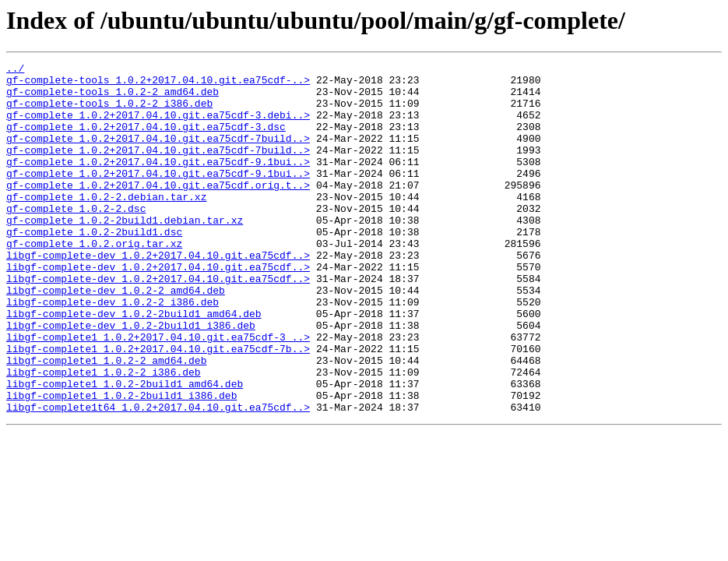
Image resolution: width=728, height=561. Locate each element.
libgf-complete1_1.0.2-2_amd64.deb (106, 421)
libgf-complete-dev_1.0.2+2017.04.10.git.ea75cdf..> (158, 295)
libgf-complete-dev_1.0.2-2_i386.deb (113, 351)
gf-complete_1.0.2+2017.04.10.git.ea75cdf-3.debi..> (158, 126)
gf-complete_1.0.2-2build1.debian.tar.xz (125, 252)
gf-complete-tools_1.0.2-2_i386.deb (109, 112)
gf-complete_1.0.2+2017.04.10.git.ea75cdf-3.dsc (146, 140)
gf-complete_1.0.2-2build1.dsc (94, 266)
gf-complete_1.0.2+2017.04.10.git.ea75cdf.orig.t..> (158, 210)
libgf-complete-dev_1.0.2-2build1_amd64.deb (134, 365)
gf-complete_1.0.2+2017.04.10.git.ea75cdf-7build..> (158, 154)
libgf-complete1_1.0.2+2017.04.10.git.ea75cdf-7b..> (158, 407)
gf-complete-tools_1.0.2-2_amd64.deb (113, 98)
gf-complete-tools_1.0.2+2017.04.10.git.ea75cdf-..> (158, 84)
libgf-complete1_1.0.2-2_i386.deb (104, 435)
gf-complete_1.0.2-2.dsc (76, 238)
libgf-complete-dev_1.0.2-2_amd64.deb (116, 337)
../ (15, 70)
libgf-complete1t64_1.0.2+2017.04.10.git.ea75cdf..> (158, 477)
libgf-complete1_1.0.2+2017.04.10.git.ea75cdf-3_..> (158, 393)
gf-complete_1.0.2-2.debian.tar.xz (106, 224)
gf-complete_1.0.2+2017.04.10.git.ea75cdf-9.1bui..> (158, 182)
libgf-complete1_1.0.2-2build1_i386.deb (121, 463)
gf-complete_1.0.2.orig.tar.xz (94, 280)
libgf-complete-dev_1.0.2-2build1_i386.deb (131, 379)
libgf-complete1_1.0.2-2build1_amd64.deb (125, 449)
